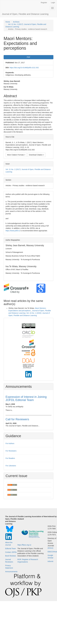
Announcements (11, 572)
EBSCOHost (52, 552)
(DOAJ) (50, 548)
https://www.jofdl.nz (13, 231)
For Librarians (11, 466)
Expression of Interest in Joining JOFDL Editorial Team (26, 398)
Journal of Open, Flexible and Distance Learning (25, 14)
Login (53, 3)
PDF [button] (28, 57)
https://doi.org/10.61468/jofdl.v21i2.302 (24, 68)
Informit (50, 561)
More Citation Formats (16, 155)
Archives (16, 22)
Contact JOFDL (11, 552)
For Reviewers (11, 451)
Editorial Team (11, 549)
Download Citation (36, 155)
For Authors (10, 443)
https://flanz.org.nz (24, 545)
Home (8, 22)
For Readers (10, 458)
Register (44, 3)
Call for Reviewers (17, 419)
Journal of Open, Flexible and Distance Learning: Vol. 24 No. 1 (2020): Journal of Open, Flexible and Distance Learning (30, 313)
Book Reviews (11, 556)
